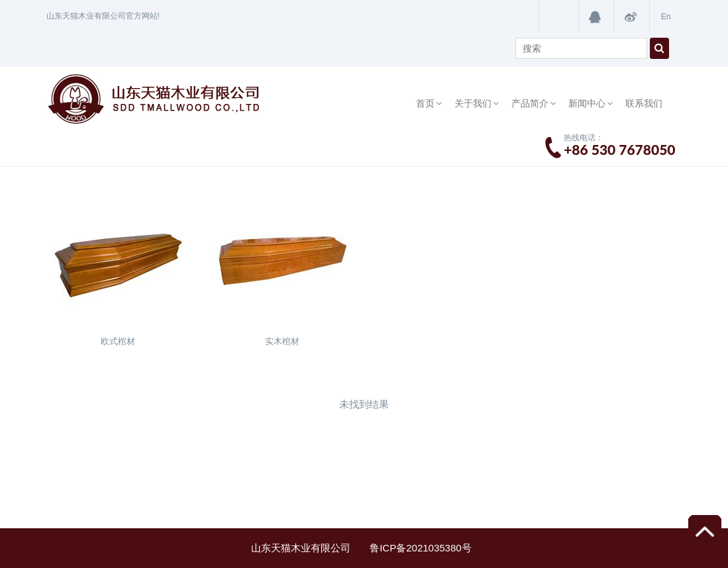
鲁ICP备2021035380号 (423, 548)
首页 (425, 103)
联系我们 (644, 103)
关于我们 (473, 103)
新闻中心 (587, 103)
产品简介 (530, 103)
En (666, 17)
